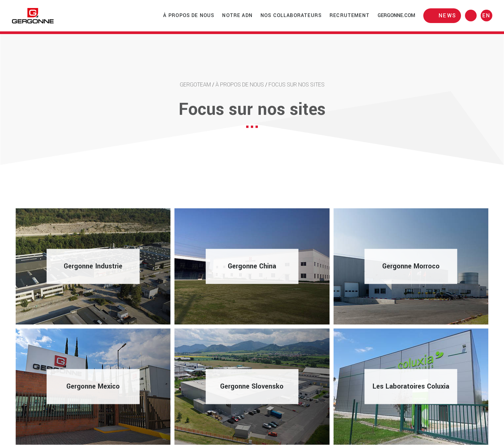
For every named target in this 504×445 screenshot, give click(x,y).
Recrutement (350, 16)
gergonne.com (396, 16)
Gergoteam (195, 85)
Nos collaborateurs (291, 16)
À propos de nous (189, 16)
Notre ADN (237, 16)
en (486, 16)
